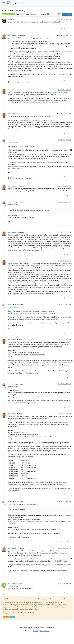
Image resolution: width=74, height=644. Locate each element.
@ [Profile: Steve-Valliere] (13, 143)
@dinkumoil (21, 35)
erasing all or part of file (57, 93)
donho (10, 584)
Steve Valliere (12, 35)
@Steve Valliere (22, 90)
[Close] (70, 599)
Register (6, 617)
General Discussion (8, 14)
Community (20, 3)
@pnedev (20, 186)
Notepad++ (43, 628)
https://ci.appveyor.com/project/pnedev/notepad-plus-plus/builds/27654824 (31, 313)
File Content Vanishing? (31, 504)
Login (13, 617)
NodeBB (35, 631)
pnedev (10, 140)
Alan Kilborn (12, 19)
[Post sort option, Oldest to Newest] (59, 14)
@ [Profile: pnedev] (11, 189)
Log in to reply (67, 14)
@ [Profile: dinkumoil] (12, 38)
